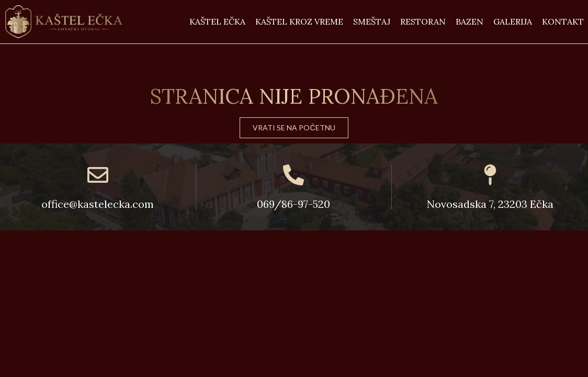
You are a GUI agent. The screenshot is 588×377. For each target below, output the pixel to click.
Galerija (513, 21)
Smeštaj (372, 21)
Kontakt (563, 21)
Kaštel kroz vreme (299, 21)
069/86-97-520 (293, 204)
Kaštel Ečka (217, 21)
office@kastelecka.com (98, 204)
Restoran (423, 21)
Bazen (470, 21)
